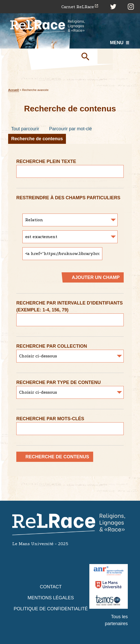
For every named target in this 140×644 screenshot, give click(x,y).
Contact (51, 587)
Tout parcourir (25, 129)
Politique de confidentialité (51, 609)
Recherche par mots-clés (50, 419)
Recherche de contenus (37, 139)
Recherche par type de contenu (59, 382)
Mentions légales (51, 598)
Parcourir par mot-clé (71, 129)
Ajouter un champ (96, 277)
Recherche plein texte (46, 161)
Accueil (13, 90)
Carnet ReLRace (78, 7)
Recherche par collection (52, 346)
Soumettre (87, 56)
